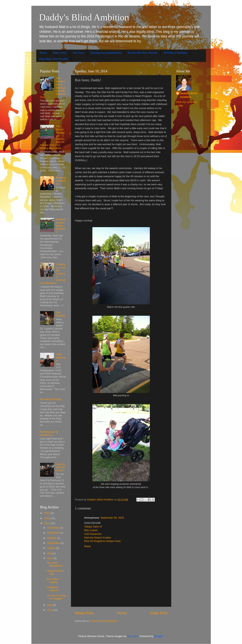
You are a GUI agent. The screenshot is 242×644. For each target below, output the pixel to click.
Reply (88, 546)
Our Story (79, 53)
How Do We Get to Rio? (61, 467)
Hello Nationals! (61, 357)
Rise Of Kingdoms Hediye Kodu (103, 541)
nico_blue (133, 636)
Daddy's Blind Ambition (84, 17)
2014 (47, 523)
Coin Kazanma (93, 534)
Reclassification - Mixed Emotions (61, 226)
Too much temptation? (55, 564)
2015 (47, 518)
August (52, 548)
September (54, 543)
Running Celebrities (61, 181)
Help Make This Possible (54, 59)
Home (43, 53)
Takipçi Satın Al (93, 527)
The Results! (61, 314)
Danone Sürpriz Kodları (98, 538)
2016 (47, 513)
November (54, 533)
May (50, 605)
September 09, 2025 (112, 518)
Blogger (159, 636)
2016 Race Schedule (175, 53)
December (54, 528)
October (52, 538)
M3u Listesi (91, 530)
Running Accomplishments (106, 53)
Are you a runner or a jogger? (56, 597)
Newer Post (84, 613)
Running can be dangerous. (49, 433)
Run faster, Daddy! (53, 581)
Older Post (159, 613)
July (50, 553)
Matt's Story (60, 53)
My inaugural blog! (51, 399)
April (50, 610)
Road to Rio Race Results (143, 53)
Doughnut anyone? (53, 589)
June (50, 558)
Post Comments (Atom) (104, 621)
